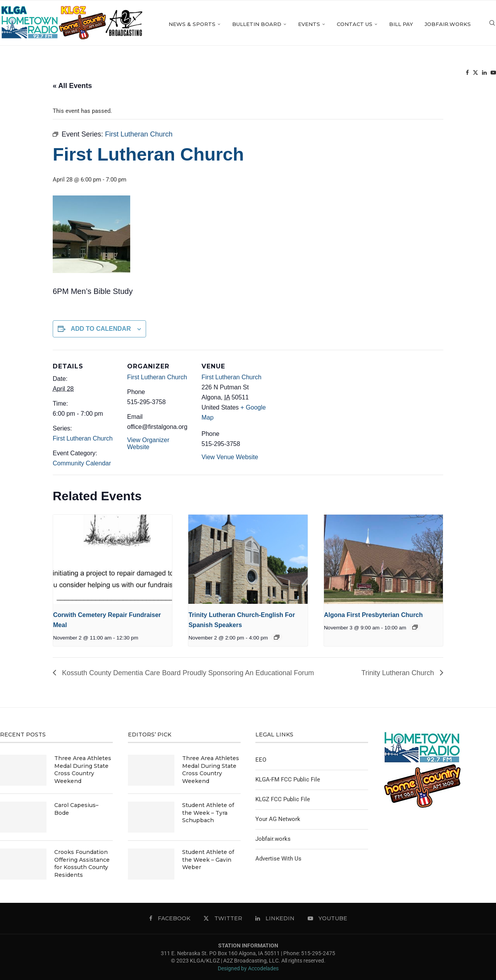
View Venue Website (230, 457)
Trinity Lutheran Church (399, 673)
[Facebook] (467, 74)
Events (309, 24)
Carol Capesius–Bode (76, 809)
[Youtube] (493, 74)
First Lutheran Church (83, 438)
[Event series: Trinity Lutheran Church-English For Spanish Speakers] (277, 637)
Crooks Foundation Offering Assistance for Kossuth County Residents (82, 863)
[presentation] (113, 559)
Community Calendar (82, 463)
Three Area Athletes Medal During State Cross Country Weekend (83, 770)
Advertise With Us (278, 859)
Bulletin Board (257, 24)
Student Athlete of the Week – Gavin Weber (208, 860)
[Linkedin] (484, 74)
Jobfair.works (448, 24)
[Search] (492, 24)
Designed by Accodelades (248, 968)
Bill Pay (401, 24)
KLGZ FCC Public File (283, 799)
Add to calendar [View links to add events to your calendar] (101, 329)
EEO (261, 760)
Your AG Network (278, 819)
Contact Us (355, 24)
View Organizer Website (148, 443)
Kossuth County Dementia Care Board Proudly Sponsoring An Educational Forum (187, 673)
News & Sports (192, 24)
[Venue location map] (317, 403)
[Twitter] (475, 74)
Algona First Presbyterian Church (373, 615)
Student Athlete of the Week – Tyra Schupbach (208, 813)
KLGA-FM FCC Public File (288, 780)
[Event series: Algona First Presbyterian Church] (415, 627)
